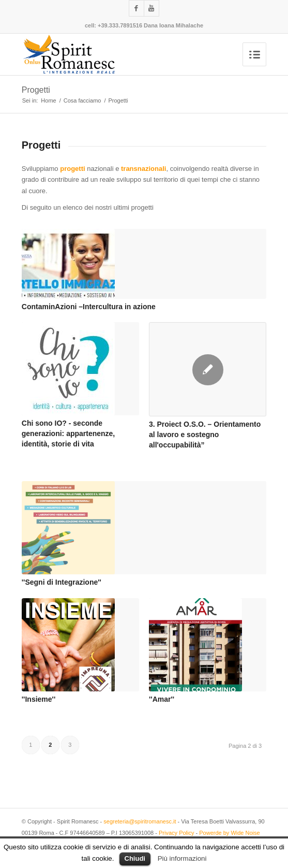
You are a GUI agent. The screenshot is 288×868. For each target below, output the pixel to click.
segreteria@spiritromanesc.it (140, 821)
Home (48, 100)
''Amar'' (162, 699)
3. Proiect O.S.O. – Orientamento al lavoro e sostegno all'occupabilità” (205, 434)
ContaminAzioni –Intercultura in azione (89, 307)
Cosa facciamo (82, 100)
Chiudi (135, 858)
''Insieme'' (39, 699)
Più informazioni (182, 858)
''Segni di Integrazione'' (62, 582)
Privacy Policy (176, 833)
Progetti (36, 90)
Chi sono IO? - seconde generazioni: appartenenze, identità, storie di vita (68, 433)
